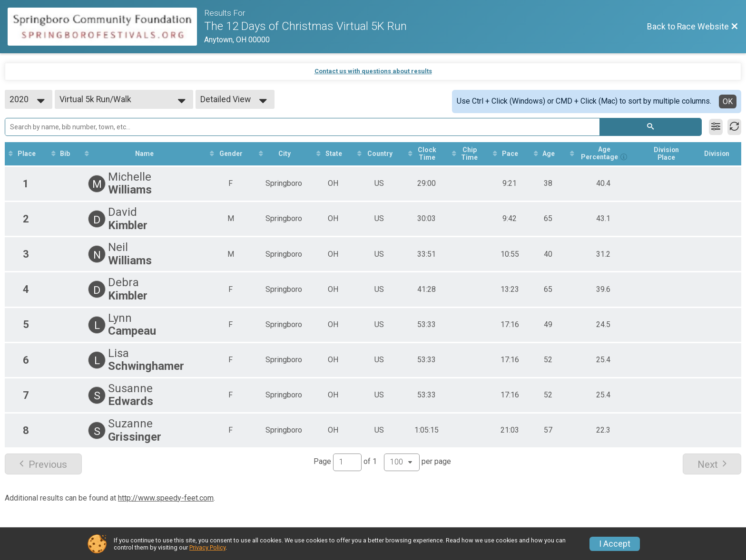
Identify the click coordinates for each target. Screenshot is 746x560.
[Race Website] (106, 27)
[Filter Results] (716, 127)
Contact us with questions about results (373, 71)
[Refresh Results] (734, 127)
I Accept (615, 544)
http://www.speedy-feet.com (166, 498)
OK (728, 101)
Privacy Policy (207, 547)
